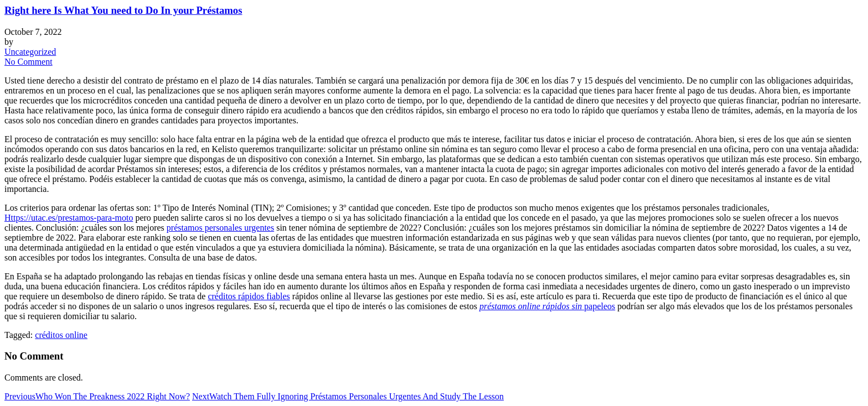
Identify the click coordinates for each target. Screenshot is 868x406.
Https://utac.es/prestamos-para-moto (69, 218)
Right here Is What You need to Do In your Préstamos (123, 10)
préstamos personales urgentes (220, 228)
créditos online (61, 335)
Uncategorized (30, 52)
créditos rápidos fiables (249, 296)
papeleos (547, 306)
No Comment (29, 62)
